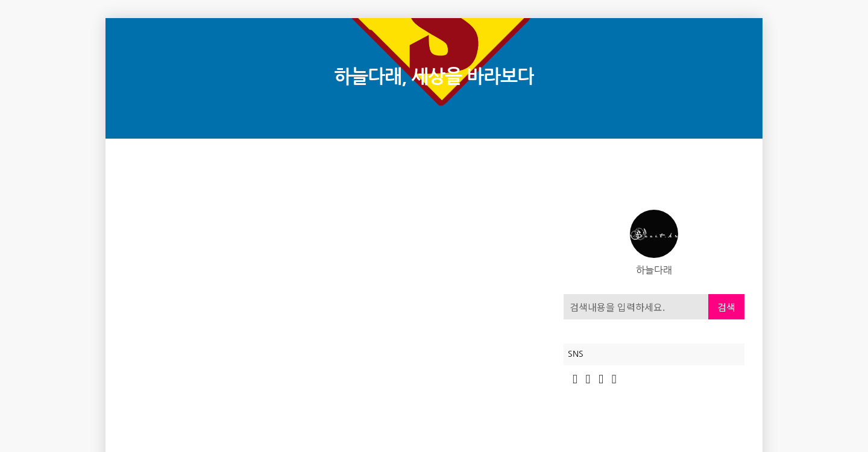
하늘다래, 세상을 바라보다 (434, 77)
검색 (726, 307)
